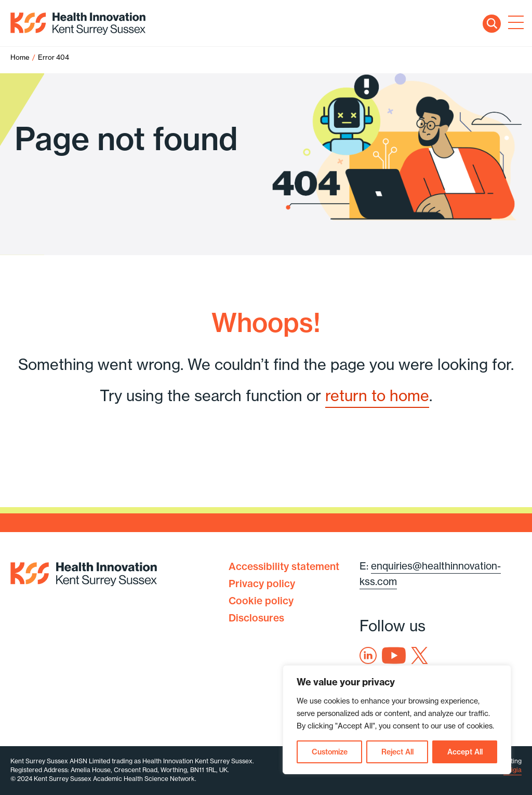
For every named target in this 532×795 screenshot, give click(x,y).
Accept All (465, 752)
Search (492, 24)
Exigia (513, 770)
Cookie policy (261, 601)
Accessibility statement (284, 566)
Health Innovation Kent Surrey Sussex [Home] (78, 24)
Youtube (394, 655)
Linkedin (368, 655)
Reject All (397, 752)
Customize (330, 752)
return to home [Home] (377, 396)
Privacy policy (262, 584)
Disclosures (256, 618)
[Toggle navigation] (514, 23)
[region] (397, 720)
